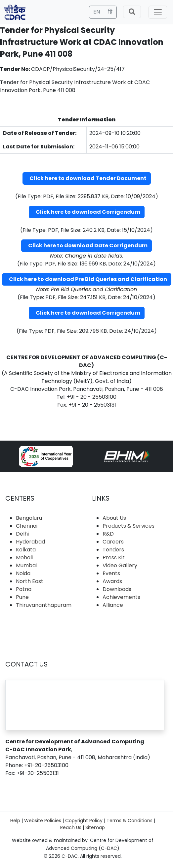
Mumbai (26, 565)
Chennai (27, 526)
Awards (112, 581)
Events (111, 573)
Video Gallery (120, 565)
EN (97, 12)
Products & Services (129, 526)
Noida (23, 573)
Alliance (113, 605)
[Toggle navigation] (158, 12)
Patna (24, 589)
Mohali (24, 558)
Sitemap (95, 827)
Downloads (117, 589)
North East (30, 581)
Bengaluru (29, 518)
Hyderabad (30, 542)
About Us (114, 518)
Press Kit (114, 558)
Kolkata (26, 550)
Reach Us (71, 827)
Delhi (22, 534)
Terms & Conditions (130, 821)
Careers (113, 542)
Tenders (113, 550)
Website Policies (43, 821)
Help (15, 821)
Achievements (121, 597)
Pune (22, 597)
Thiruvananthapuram (44, 605)
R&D (108, 534)
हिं (110, 12)
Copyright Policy (84, 821)
